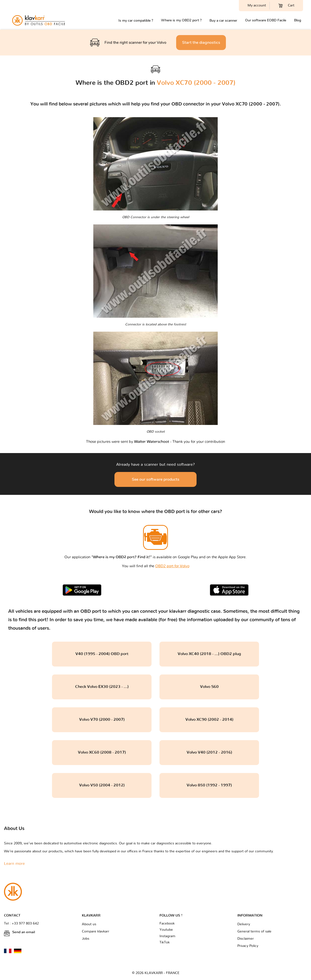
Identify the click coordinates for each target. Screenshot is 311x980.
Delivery (244, 924)
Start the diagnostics (201, 43)
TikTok (165, 942)
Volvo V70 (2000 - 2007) (102, 720)
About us (89, 924)
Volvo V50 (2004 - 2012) (102, 785)
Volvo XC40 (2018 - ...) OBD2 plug (209, 654)
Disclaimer (246, 939)
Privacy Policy (248, 946)
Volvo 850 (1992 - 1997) (209, 785)
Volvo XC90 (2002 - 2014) (209, 720)
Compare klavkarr (96, 931)
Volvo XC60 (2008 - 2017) (102, 752)
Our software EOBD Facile (266, 20)
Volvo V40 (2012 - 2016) (209, 752)
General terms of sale (254, 931)
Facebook (167, 924)
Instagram (167, 936)
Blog (298, 20)
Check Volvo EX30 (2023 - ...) (102, 687)
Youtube (166, 930)
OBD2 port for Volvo (172, 566)
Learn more (14, 864)
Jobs (86, 939)
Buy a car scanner (223, 21)
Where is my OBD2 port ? (181, 20)
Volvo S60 (209, 687)
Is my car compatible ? (136, 21)
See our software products (156, 479)
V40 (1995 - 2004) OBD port (102, 654)
